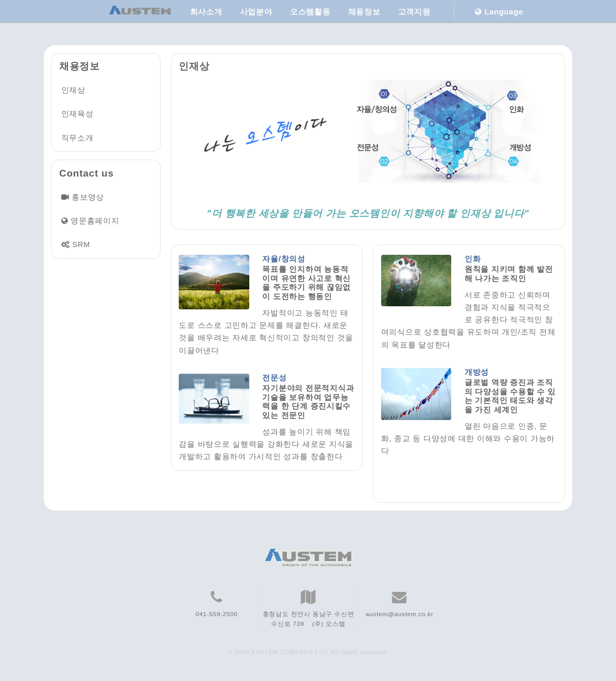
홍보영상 (88, 197)
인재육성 (78, 114)
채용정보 (364, 12)
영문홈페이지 (95, 221)
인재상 (73, 90)
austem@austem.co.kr (399, 614)
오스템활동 (310, 12)
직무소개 (78, 138)
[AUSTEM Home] (140, 12)
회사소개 (206, 12)
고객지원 (414, 12)
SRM (81, 245)
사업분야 (256, 12)
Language (499, 12)
